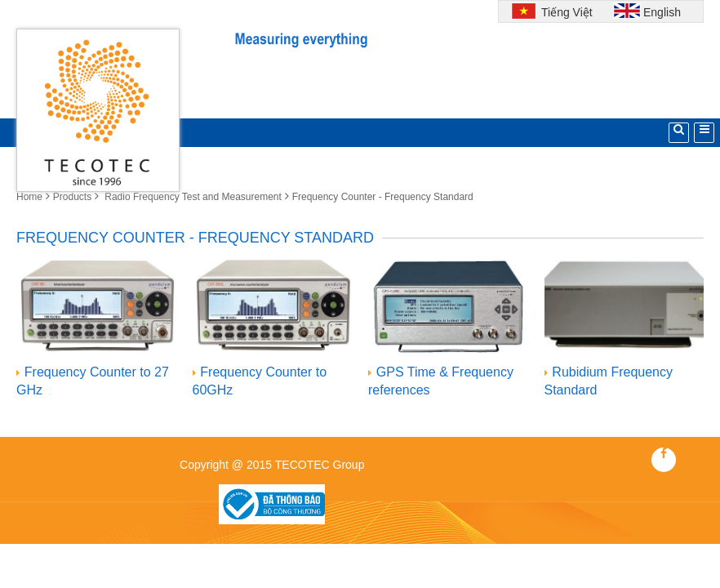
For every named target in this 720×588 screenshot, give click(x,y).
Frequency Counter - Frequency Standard (383, 197)
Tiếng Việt (565, 12)
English (662, 12)
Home (29, 197)
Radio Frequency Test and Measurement (192, 197)
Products (72, 197)
